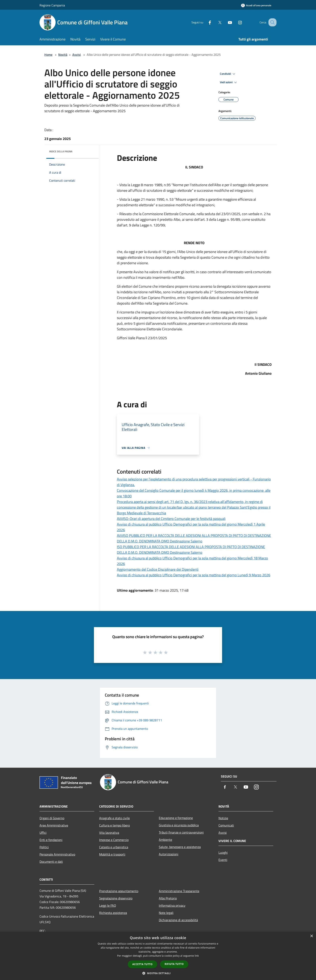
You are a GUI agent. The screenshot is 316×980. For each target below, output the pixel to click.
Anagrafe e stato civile (114, 818)
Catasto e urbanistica (114, 847)
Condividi (228, 74)
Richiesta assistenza (113, 913)
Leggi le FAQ (108, 905)
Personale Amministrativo (57, 854)
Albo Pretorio (168, 898)
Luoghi (223, 852)
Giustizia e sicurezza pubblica (179, 825)
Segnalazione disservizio (116, 898)
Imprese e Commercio (114, 840)
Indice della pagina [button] (61, 151)
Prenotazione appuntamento (119, 891)
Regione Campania (52, 5)
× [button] (311, 936)
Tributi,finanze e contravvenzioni (181, 832)
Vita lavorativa (109, 833)
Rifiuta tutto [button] (174, 964)
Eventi (223, 860)
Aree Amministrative (54, 825)
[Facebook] (206, 22)
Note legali (166, 913)
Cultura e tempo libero (114, 825)
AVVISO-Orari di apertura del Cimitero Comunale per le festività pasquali (171, 519)
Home (48, 55)
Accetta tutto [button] (142, 964)
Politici (44, 847)
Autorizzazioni (169, 854)
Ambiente (165, 840)
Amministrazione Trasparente (179, 891)
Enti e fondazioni (51, 840)
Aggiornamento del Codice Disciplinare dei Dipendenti (158, 569)
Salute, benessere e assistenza (180, 847)
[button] (158, 973)
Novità (63, 55)
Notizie (223, 818)
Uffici (43, 833)
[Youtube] (226, 22)
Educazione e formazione (176, 818)
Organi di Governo (52, 818)
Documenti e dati (51, 862)
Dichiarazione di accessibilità (178, 920)
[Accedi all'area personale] (256, 5)
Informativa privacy (172, 905)
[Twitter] (216, 22)
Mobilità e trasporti (112, 854)
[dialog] (158, 956)
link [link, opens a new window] (197, 956)
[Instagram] (236, 22)
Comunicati (226, 825)
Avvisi (77, 55)
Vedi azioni (229, 82)
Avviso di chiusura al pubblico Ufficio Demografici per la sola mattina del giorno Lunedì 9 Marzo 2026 (194, 575)
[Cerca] (272, 22)
